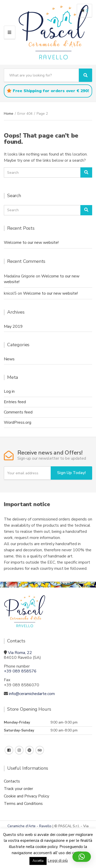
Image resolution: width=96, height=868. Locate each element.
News (9, 359)
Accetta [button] (38, 861)
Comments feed (18, 412)
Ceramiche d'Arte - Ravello (29, 826)
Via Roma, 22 (20, 653)
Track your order (18, 789)
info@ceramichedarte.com (32, 694)
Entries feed (15, 402)
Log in (9, 391)
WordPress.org (18, 422)
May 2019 (13, 326)
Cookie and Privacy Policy (26, 796)
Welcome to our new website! (31, 243)
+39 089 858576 (20, 671)
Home (9, 114)
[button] (82, 857)
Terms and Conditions (23, 804)
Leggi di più (58, 861)
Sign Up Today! (71, 473)
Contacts (12, 781)
